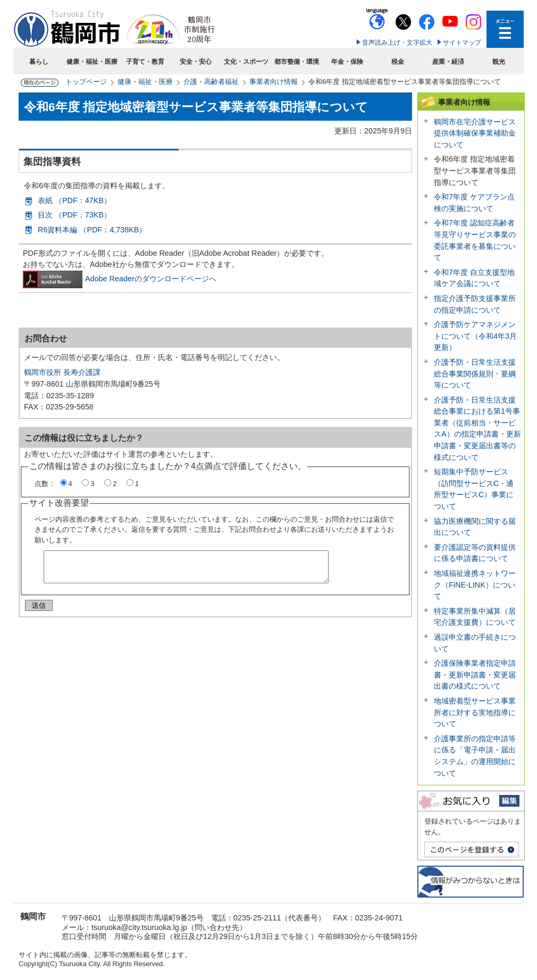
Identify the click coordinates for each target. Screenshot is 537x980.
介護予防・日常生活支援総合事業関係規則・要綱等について (475, 374)
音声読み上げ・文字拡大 (397, 43)
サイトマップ (462, 43)
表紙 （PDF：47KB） (74, 200)
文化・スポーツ (246, 62)
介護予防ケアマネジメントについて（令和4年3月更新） (475, 336)
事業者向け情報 (274, 82)
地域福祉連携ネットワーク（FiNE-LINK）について (475, 585)
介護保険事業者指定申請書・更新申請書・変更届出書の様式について (475, 675)
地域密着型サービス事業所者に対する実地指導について (475, 712)
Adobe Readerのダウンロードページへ (120, 279)
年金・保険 (347, 62)
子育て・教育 (145, 62)
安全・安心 (196, 62)
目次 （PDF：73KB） (74, 215)
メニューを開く (505, 29)
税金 (398, 62)
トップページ (86, 82)
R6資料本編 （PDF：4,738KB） (92, 230)
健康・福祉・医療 (92, 62)
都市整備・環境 (297, 62)
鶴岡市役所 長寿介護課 (62, 372)
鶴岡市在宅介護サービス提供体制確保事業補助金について (475, 133)
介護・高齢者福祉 (211, 82)
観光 (499, 62)
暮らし (39, 62)
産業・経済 (448, 62)
